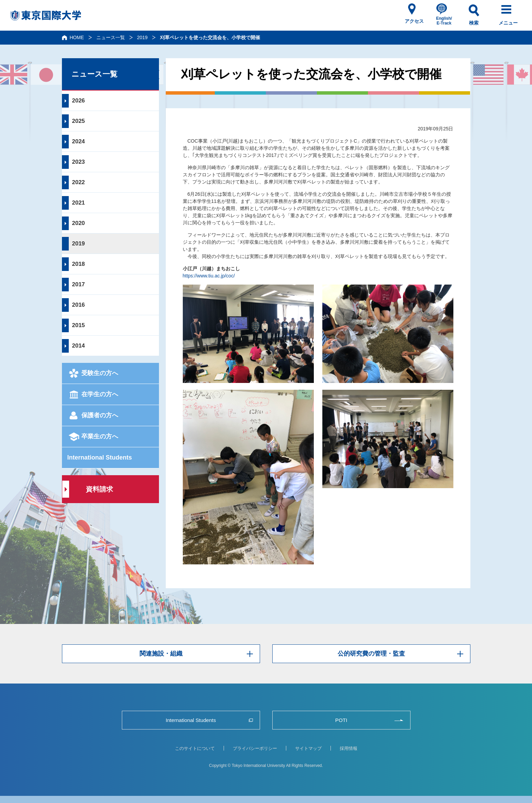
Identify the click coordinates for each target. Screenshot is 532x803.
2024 (79, 141)
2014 (79, 346)
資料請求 (99, 489)
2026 (79, 101)
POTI (341, 720)
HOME (77, 37)
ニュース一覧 (111, 37)
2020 (79, 223)
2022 (79, 182)
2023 (79, 162)
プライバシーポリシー (255, 748)
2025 (79, 121)
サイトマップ (308, 748)
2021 (79, 203)
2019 (142, 37)
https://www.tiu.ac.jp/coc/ (209, 276)
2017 (79, 284)
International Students (100, 457)
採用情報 (349, 748)
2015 (79, 325)
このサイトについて (195, 748)
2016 (79, 305)
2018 (79, 264)
